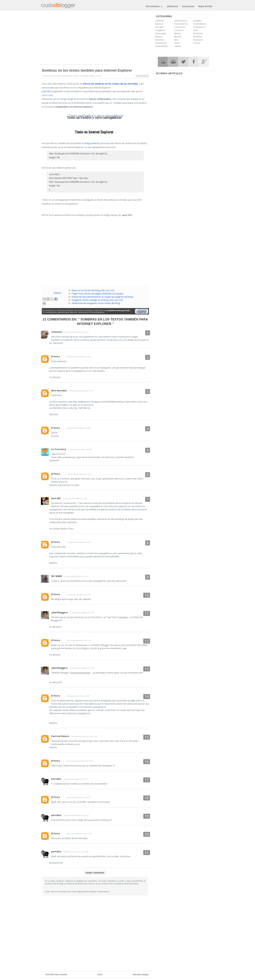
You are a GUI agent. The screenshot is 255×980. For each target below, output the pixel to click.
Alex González (59, 391)
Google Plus (204, 62)
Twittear (57, 293)
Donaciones (188, 6)
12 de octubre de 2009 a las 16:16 (79, 595)
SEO (176, 40)
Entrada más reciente (56, 974)
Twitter (178, 46)
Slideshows (161, 43)
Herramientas (154, 6)
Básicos (159, 24)
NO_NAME (57, 576)
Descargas (161, 33)
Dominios (198, 33)
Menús (178, 33)
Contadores (199, 27)
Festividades (162, 46)
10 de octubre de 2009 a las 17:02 (81, 391)
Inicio (51, 64)
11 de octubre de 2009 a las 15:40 (75, 499)
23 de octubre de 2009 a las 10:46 (82, 613)
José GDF (46, 91)
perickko (56, 779)
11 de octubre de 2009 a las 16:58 (79, 542)
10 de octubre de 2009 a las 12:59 (77, 332)
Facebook (198, 40)
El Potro (56, 357)
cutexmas (57, 332)
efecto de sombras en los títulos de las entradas (110, 84)
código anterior (92, 143)
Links (195, 30)
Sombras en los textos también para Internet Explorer (87, 70)
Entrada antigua (141, 974)
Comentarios (200, 24)
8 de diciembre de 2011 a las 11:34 (79, 834)
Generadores (181, 24)
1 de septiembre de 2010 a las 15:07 (84, 736)
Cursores (179, 30)
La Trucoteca (59, 449)
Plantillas (197, 37)
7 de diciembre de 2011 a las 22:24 (76, 815)
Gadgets (197, 21)
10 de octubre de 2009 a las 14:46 (79, 357)
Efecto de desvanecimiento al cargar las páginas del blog (102, 297)
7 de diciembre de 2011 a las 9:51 (79, 797)
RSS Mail (173, 62)
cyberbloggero (59, 612)
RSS (163, 62)
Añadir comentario (95, 873)
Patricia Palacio (60, 736)
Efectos (92, 76)
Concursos (180, 27)
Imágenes (160, 30)
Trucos (58, 64)
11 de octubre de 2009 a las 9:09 (80, 449)
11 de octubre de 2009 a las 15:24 (79, 474)
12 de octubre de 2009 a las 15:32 (76, 576)
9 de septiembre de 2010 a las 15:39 (80, 761)
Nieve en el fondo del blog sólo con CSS (93, 290)
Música (159, 37)
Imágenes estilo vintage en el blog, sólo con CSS (97, 300)
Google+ (160, 27)
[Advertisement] (97, 38)
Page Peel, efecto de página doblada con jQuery (98, 294)
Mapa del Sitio (205, 6)
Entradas (160, 40)
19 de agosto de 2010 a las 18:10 (78, 696)
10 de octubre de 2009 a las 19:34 (79, 428)
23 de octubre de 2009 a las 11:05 (79, 640)
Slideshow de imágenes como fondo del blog (96, 303)
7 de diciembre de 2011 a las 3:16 (76, 779)
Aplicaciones (181, 21)
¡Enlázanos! (173, 6)
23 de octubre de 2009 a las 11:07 (82, 668)
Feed (177, 43)
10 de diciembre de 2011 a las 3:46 (76, 852)
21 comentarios (142, 76)
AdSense (160, 21)
